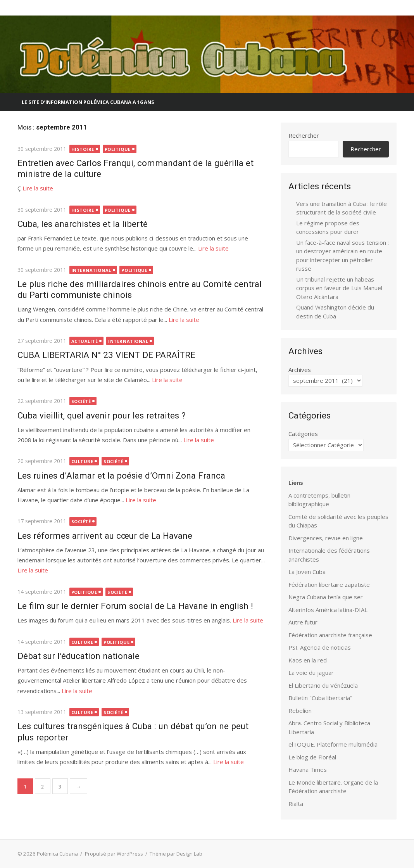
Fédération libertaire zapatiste (329, 584)
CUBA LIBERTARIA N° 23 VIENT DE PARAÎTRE (106, 355)
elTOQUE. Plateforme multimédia (333, 744)
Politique (117, 149)
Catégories (303, 434)
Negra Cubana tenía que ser (326, 597)
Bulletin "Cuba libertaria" (320, 698)
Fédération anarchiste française (330, 635)
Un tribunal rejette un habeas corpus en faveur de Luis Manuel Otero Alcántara (339, 288)
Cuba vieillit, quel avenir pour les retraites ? (101, 415)
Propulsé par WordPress (114, 854)
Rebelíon (300, 711)
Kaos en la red (308, 660)
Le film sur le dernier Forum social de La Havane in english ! (135, 606)
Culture (82, 461)
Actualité (84, 341)
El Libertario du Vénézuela (323, 685)
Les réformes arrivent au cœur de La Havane (104, 536)
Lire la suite (37, 188)
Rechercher (304, 135)
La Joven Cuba (307, 572)
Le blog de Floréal (312, 757)
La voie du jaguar (311, 673)
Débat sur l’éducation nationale (78, 656)
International (91, 270)
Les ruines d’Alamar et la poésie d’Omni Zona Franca (121, 475)
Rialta (296, 804)
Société (81, 401)
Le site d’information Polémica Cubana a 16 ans (88, 102)
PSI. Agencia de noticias (320, 647)
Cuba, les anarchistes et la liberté (82, 224)
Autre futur (303, 622)
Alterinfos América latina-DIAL (328, 610)
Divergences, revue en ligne (326, 538)
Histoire (82, 149)
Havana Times (308, 769)
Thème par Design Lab (176, 854)
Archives (300, 370)
